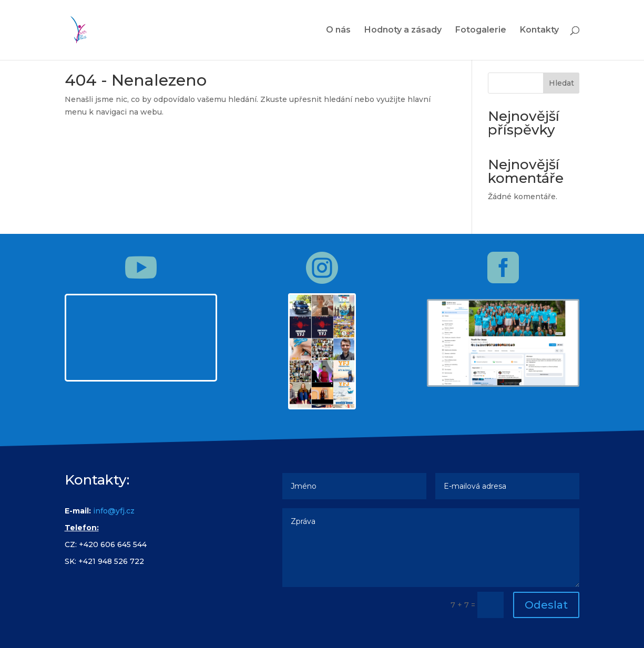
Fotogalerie (481, 30)
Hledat (561, 83)
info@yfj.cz (114, 511)
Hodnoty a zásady (403, 30)
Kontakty (539, 30)
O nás (338, 30)
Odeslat (546, 605)
